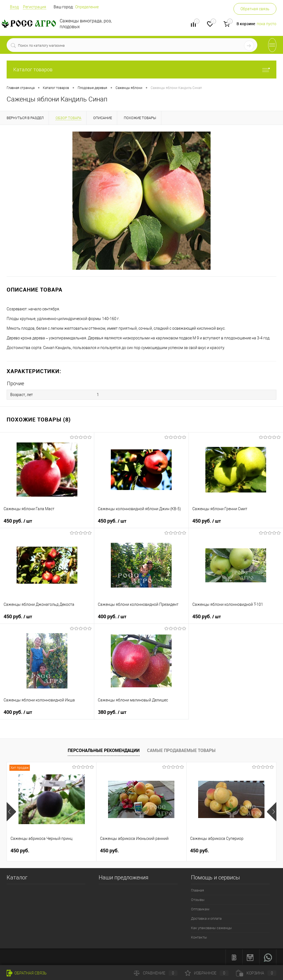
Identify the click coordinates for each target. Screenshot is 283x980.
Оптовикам (200, 909)
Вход (14, 7)
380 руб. (112, 712)
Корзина (256, 973)
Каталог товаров (141, 70)
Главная (197, 890)
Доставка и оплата (206, 918)
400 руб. (112, 616)
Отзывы (198, 899)
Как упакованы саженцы (211, 928)
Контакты (199, 937)
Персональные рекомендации (104, 750)
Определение (87, 7)
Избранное (207, 973)
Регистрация (35, 7)
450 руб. (18, 521)
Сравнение (156, 973)
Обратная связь (255, 9)
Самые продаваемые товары (181, 750)
